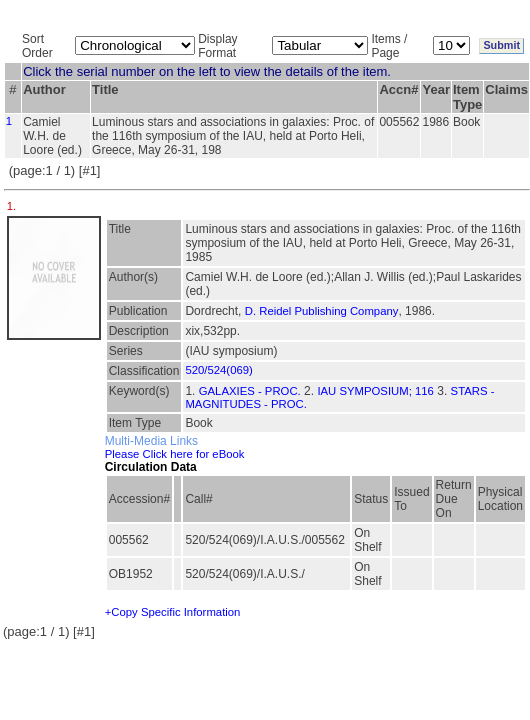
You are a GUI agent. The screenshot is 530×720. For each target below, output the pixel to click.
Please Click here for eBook (175, 454)
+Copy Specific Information (173, 612)
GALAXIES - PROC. (250, 391)
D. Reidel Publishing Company (322, 311)
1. (13, 206)
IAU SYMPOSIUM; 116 (375, 391)
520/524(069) (218, 370)
